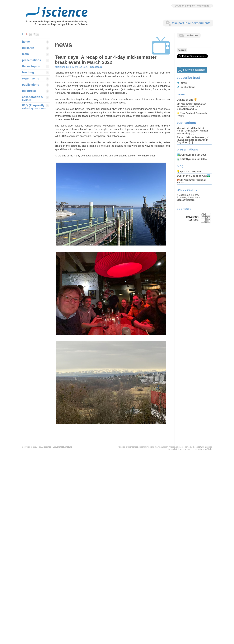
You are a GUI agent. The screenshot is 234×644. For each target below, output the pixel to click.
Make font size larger (38, 34)
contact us (192, 35)
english (191, 6)
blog (180, 166)
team (25, 54)
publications (30, 85)
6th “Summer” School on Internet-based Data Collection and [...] (192, 106)
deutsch (180, 6)
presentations (31, 60)
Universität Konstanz (62, 447)
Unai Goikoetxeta (179, 449)
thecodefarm (198, 447)
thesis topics (31, 66)
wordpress (133, 447)
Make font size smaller (31, 34)
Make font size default (34, 34)
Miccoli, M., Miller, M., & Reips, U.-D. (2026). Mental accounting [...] (192, 131)
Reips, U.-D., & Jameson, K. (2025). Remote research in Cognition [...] (193, 140)
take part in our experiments (191, 23)
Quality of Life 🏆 (187, 100)
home (26, 42)
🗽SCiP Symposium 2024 (192, 159)
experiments (30, 78)
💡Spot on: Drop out (189, 172)
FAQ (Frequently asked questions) (34, 107)
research (28, 48)
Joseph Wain (206, 449)
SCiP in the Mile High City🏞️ (193, 176)
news (184, 83)
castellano (203, 6)
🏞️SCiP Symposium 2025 (192, 155)
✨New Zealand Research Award (192, 114)
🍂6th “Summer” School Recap (191, 181)
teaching (28, 72)
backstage (96, 67)
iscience (47, 447)
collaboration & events (33, 98)
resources (29, 91)
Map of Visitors (186, 200)
